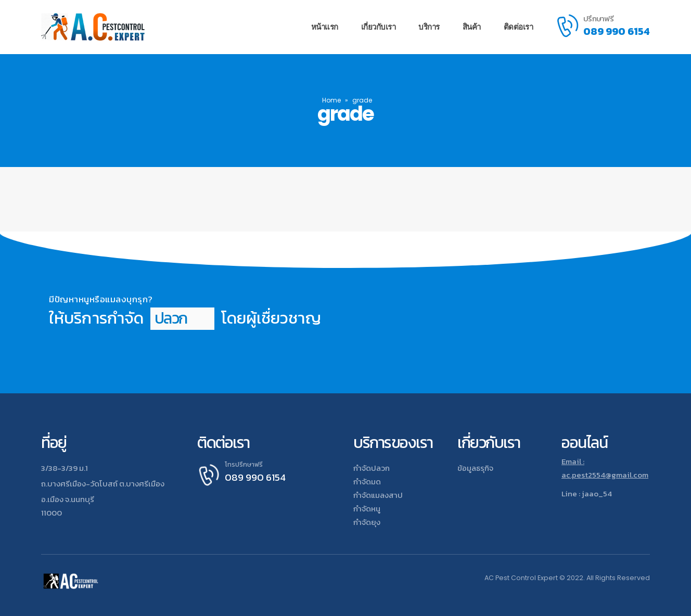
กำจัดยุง (367, 522)
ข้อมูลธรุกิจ (475, 468)
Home (331, 100)
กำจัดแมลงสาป (378, 495)
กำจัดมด (367, 482)
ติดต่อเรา (519, 27)
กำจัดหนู (367, 509)
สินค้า (472, 27)
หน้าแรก (325, 27)
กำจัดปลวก (372, 468)
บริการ (429, 27)
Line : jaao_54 (587, 493)
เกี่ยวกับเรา (379, 27)
